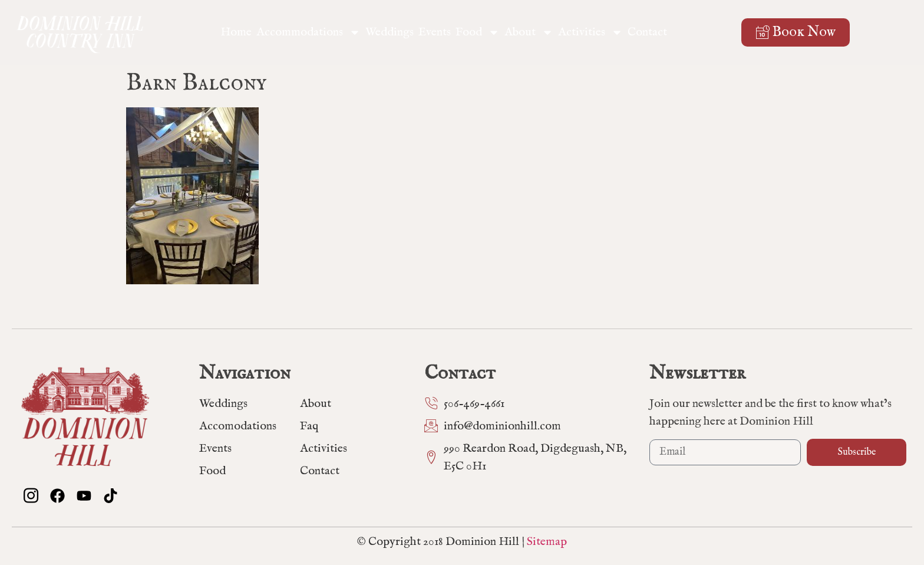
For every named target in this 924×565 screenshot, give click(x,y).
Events (435, 32)
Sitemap (547, 542)
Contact (647, 32)
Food (478, 32)
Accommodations (308, 32)
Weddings (390, 32)
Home (236, 32)
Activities (590, 32)
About (529, 32)
